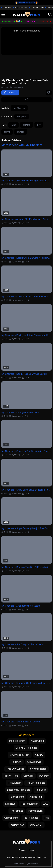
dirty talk (27, 125)
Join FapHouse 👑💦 (11, 21)
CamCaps (28, 776)
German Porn (11, 818)
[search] (50, 14)
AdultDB (39, 755)
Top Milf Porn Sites (36, 783)
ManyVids (22, 116)
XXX (46, 804)
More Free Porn (17, 741)
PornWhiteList (35, 811)
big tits (7, 132)
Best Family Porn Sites (19, 790)
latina (13, 125)
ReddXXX (17, 762)
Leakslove (10, 804)
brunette (21, 132)
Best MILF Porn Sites (26, 748)
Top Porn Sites (21, 8)
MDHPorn (44, 776)
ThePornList (17, 811)
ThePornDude (38, 8)
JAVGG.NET (36, 825)
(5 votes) (10, 93)
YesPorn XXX (17, 825)
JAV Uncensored (38, 769)
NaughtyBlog (37, 741)
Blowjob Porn (17, 797)
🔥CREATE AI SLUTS (25, 3)
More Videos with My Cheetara (22, 145)
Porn (46, 818)
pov (39, 125)
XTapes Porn (36, 797)
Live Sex (7, 8)
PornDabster (14, 783)
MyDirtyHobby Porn (20, 755)
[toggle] (3, 14)
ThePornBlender (29, 804)
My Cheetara (19, 108)
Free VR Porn (11, 776)
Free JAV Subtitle (15, 769)
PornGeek (41, 790)
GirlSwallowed (34, 762)
